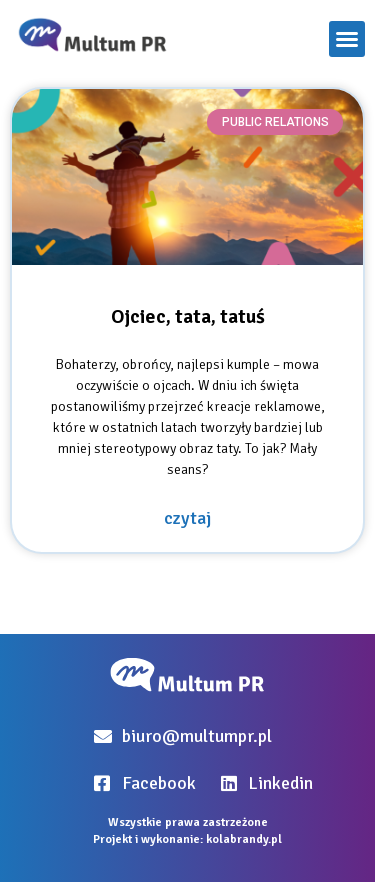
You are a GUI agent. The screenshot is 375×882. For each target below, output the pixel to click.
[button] (347, 39)
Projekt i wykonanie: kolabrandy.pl (187, 839)
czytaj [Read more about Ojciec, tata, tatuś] (187, 518)
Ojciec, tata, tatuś (188, 316)
